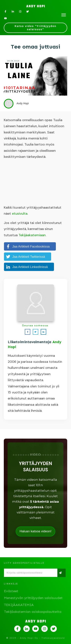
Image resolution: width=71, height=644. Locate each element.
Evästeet (11, 591)
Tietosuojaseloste (53, 638)
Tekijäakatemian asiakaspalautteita (33, 612)
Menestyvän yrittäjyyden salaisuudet (33, 598)
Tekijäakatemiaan (32, 235)
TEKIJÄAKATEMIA (19, 605)
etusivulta (20, 214)
